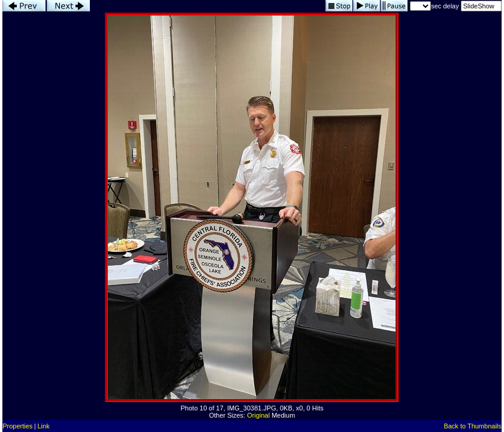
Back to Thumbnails (472, 426)
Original (258, 415)
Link (44, 426)
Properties (17, 426)
